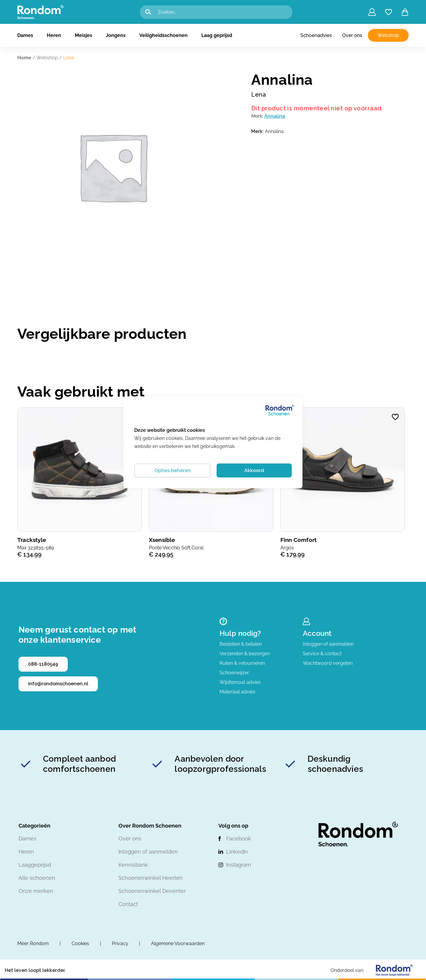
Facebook (239, 838)
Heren (54, 35)
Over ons (352, 35)
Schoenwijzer (234, 673)
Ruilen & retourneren (242, 663)
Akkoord (254, 470)
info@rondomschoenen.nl (58, 684)
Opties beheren (173, 470)
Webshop (388, 35)
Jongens (116, 35)
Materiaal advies (237, 692)
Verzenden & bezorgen (245, 654)
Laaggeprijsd (35, 865)
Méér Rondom (33, 943)
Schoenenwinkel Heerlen (151, 878)
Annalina (275, 116)
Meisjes (84, 35)
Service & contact (322, 654)
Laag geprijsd (217, 35)
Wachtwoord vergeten (328, 663)
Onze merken (36, 891)
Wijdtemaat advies (240, 682)
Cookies (80, 943)
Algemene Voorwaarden (178, 943)
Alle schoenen (37, 878)
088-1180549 (43, 664)
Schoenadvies (316, 35)
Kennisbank (133, 865)
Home (24, 58)
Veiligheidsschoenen (163, 35)
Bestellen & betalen (241, 644)
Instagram (239, 865)
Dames (25, 35)
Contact (128, 904)
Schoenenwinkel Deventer (152, 891)
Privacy (120, 943)
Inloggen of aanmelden (328, 644)
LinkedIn (237, 852)
